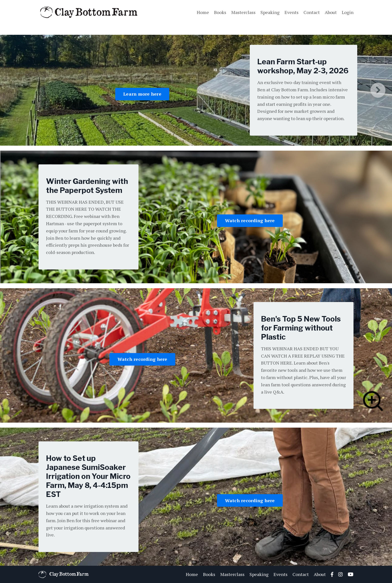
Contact (312, 12)
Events (291, 12)
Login (348, 12)
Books (220, 12)
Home (203, 12)
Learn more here (142, 94)
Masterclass (243, 12)
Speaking (270, 12)
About (331, 12)
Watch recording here (250, 220)
